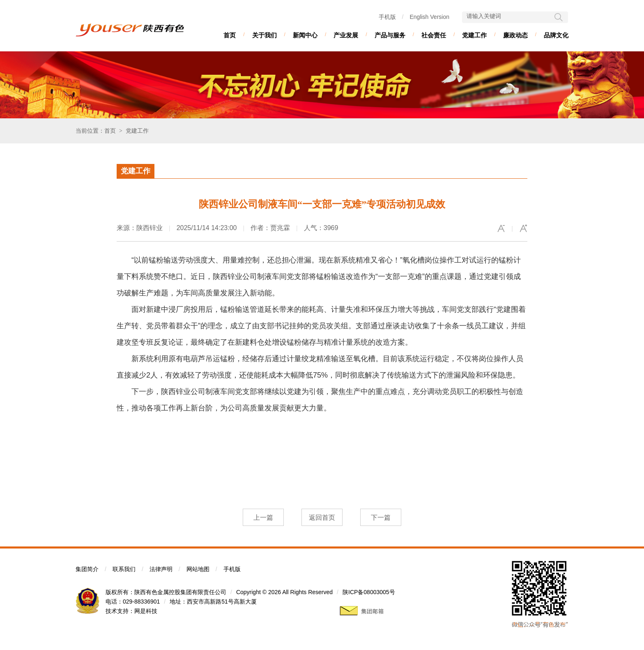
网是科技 (146, 611)
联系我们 (124, 569)
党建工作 (474, 35)
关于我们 (264, 35)
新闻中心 (305, 35)
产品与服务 (390, 35)
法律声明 (161, 569)
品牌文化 (556, 35)
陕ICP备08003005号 (369, 592)
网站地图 (198, 569)
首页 (230, 35)
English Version (429, 17)
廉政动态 (515, 35)
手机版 (387, 17)
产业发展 (346, 35)
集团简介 (87, 569)
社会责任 (434, 35)
